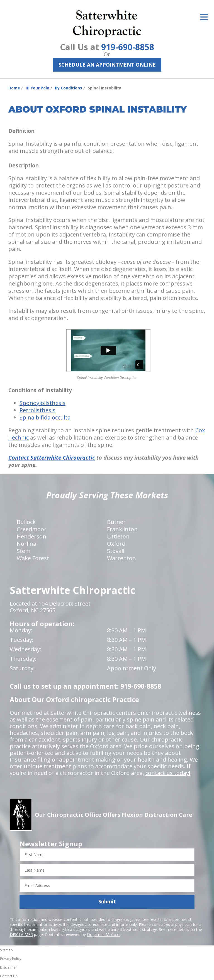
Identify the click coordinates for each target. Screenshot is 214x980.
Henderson (31, 536)
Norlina (26, 544)
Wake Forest (33, 558)
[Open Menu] (204, 17)
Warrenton (121, 558)
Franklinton (122, 529)
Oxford (116, 544)
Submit (107, 901)
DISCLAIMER (21, 934)
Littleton (118, 536)
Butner (116, 522)
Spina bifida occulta (45, 417)
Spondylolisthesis (42, 403)
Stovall (116, 551)
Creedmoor (32, 529)
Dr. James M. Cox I (104, 934)
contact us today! (168, 773)
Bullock (26, 522)
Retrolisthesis (37, 410)
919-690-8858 (128, 47)
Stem (24, 551)
